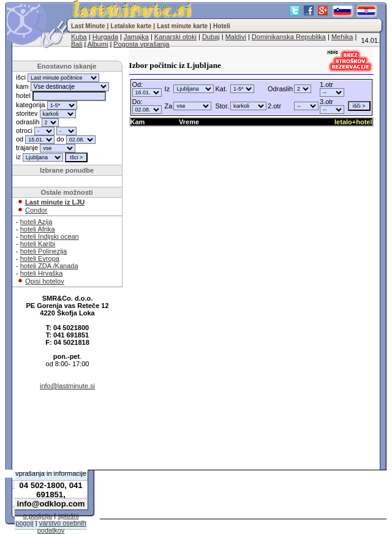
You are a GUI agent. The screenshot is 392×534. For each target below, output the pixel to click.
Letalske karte (131, 26)
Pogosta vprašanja (141, 44)
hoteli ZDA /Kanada (49, 266)
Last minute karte (182, 26)
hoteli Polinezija (43, 251)
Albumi (98, 44)
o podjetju (38, 516)
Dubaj (211, 37)
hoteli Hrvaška (42, 273)
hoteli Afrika (38, 229)
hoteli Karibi (38, 244)
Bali (77, 44)
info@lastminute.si (67, 386)
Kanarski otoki (175, 37)
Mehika (342, 37)
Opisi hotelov (45, 281)
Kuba (79, 37)
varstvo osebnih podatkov (62, 527)
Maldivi (236, 37)
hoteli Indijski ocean (50, 236)
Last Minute (88, 26)
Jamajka (136, 37)
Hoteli (222, 26)
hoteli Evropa (40, 258)
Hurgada (105, 37)
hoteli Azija (36, 222)
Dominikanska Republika (289, 37)
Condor (36, 210)
